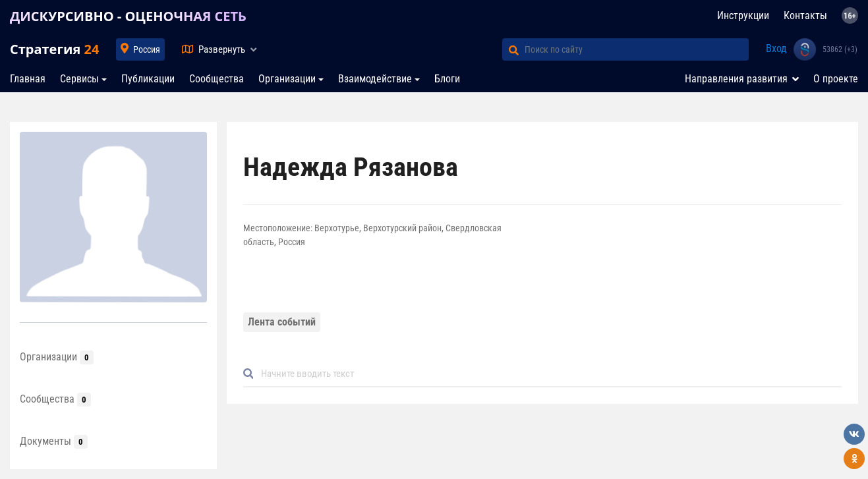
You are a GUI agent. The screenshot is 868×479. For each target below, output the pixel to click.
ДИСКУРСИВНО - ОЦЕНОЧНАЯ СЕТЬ (128, 16)
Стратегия (54, 49)
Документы (54, 441)
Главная (28, 79)
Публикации (148, 79)
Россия (147, 49)
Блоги (447, 79)
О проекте (836, 79)
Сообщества (217, 79)
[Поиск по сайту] (637, 49)
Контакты (805, 15)
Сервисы (79, 79)
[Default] (548, 374)
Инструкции (743, 15)
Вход (776, 48)
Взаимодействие (375, 79)
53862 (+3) (840, 49)
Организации (287, 79)
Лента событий (282, 322)
